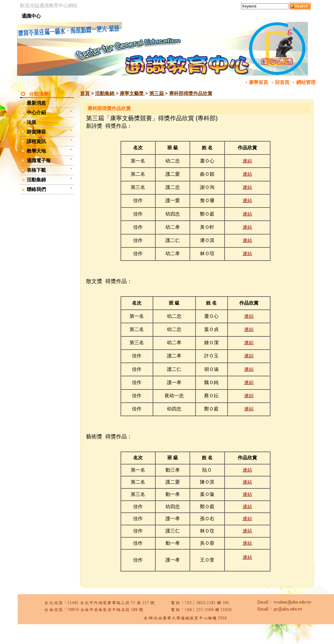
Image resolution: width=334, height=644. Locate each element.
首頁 (85, 93)
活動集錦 (105, 93)
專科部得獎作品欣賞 (191, 93)
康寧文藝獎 (132, 93)
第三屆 (157, 93)
